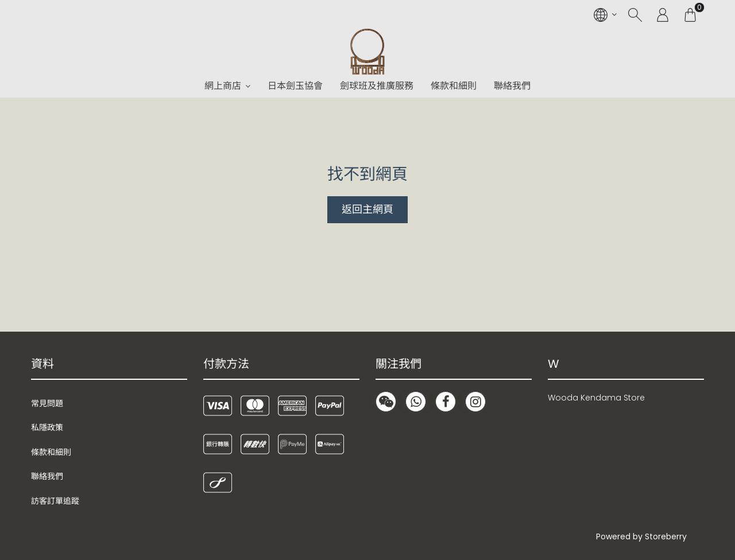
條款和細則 (454, 86)
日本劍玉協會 (295, 86)
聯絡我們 (512, 86)
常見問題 (47, 403)
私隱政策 (47, 427)
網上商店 (223, 86)
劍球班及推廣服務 (377, 86)
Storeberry (666, 536)
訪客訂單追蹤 (55, 501)
